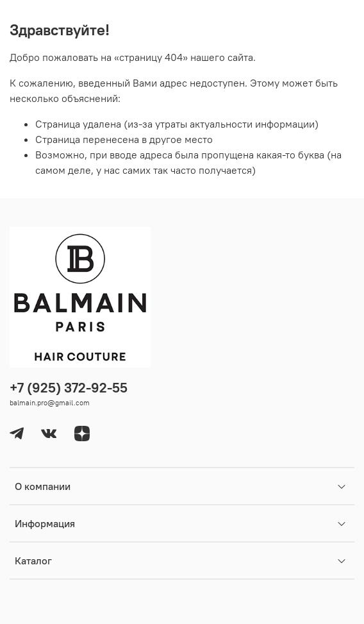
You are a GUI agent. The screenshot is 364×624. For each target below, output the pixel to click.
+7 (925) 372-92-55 (69, 388)
